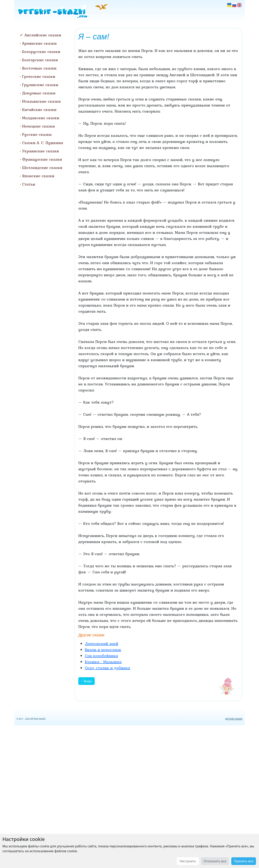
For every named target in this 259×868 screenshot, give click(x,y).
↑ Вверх (87, 681)
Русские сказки (37, 134)
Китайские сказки (39, 110)
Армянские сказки (39, 43)
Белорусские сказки (41, 52)
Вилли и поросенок (103, 650)
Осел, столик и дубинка (107, 668)
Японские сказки (38, 176)
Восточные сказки (39, 68)
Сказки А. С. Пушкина (43, 143)
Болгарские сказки (40, 60)
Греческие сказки (39, 76)
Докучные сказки (39, 93)
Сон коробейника (101, 656)
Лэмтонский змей (101, 643)
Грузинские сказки (40, 85)
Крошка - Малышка (103, 662)
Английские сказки (43, 35)
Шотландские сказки (42, 168)
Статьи (29, 184)
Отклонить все (215, 861)
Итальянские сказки (41, 101)
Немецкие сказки (38, 126)
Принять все (244, 861)
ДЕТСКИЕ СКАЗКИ (234, 719)
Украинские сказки (40, 151)
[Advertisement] (129, 796)
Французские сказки (42, 159)
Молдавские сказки (41, 118)
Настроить (188, 861)
